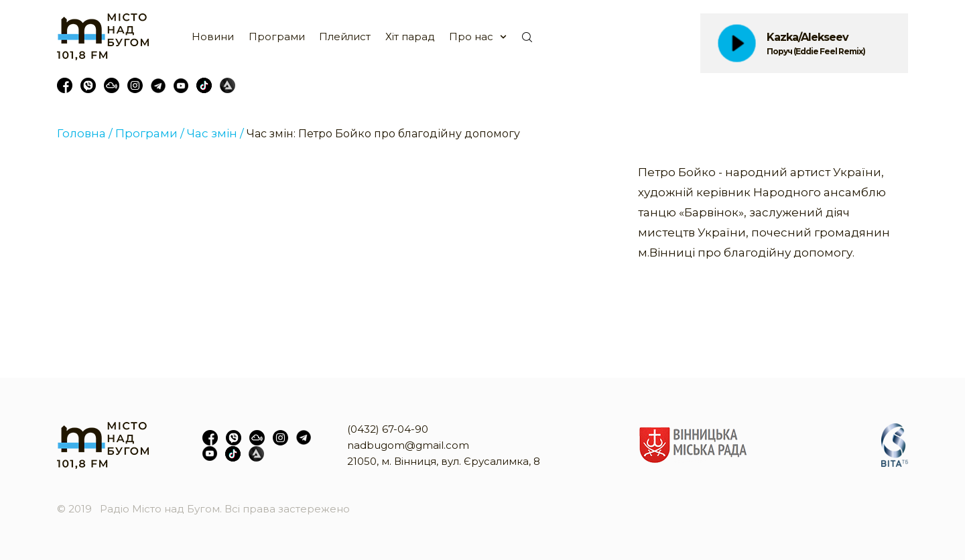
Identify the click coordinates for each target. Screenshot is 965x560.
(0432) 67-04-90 (388, 429)
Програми (277, 37)
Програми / (150, 133)
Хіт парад (410, 37)
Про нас (471, 37)
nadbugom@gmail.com (408, 445)
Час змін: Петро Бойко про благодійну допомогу (383, 134)
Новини (213, 37)
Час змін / (215, 133)
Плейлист (345, 37)
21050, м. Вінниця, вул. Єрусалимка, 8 (444, 461)
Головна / (85, 133)
